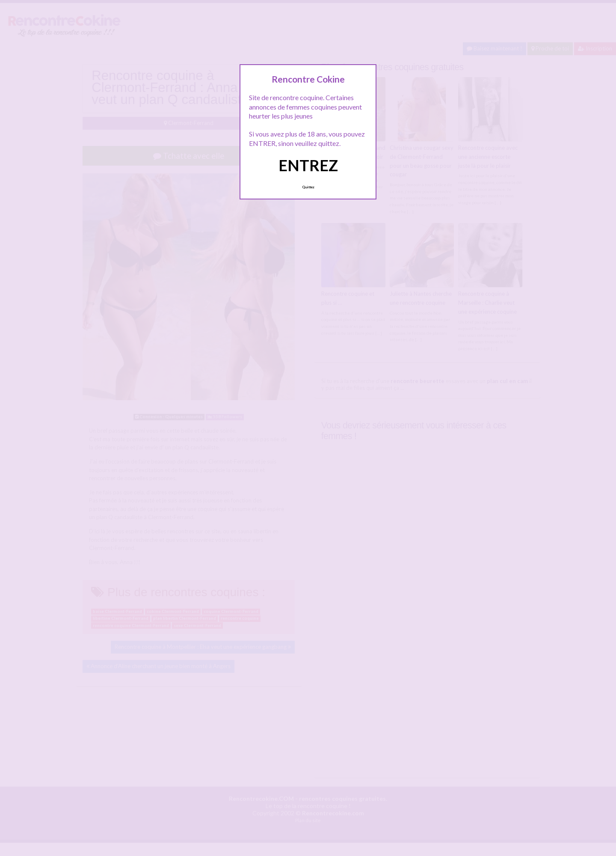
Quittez (308, 187)
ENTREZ (308, 165)
